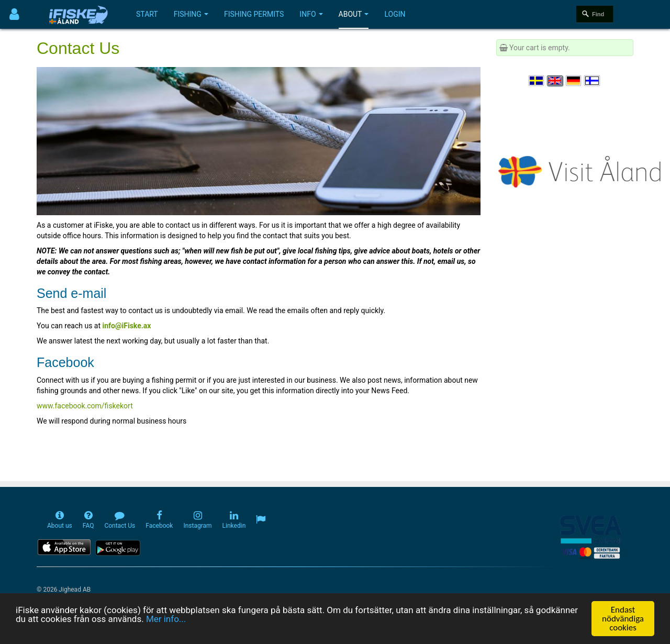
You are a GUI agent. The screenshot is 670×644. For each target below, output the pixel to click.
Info (311, 14)
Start (147, 14)
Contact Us (78, 48)
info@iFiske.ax (127, 326)
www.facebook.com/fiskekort (85, 406)
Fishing (191, 14)
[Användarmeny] (14, 14)
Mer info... (166, 620)
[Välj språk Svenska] (537, 81)
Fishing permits (254, 14)
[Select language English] (555, 81)
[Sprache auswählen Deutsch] (574, 81)
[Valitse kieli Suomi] (593, 81)
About (354, 14)
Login (395, 14)
